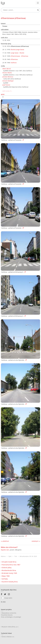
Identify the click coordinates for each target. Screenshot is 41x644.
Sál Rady (4, 579)
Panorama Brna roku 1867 (11, 565)
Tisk (16, 556)
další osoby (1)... (7, 91)
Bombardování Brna (8, 570)
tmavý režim (8, 598)
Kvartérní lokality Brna (9, 582)
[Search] (20, 10)
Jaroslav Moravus (8, 77)
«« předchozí (5, 541)
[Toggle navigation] (38, 3)
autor (3, 94)
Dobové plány (6, 568)
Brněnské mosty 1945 (9, 573)
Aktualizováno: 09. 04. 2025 (28, 556)
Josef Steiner (6, 85)
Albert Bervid (7, 69)
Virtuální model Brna (9, 562)
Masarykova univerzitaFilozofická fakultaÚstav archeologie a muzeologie (11, 615)
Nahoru (3, 556)
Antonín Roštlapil (8, 81)
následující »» (36, 541)
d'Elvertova (14, 59)
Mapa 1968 (5, 576)
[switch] (2, 598)
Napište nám (5, 550)
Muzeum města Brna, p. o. (10, 627)
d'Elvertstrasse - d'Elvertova (19, 56)
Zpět (10, 556)
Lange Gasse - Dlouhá (17, 53)
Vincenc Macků (7, 73)
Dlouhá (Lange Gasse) (17, 50)
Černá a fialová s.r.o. (8, 637)
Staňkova (14, 63)
